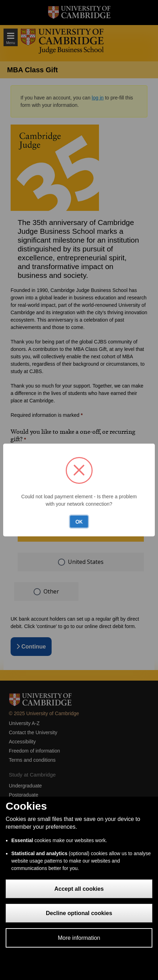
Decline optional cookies (79, 913)
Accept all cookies (79, 889)
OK (79, 522)
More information (79, 938)
